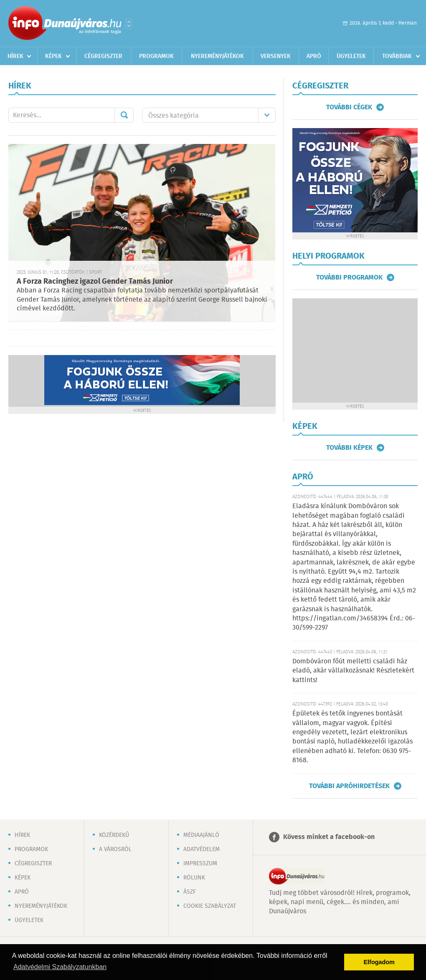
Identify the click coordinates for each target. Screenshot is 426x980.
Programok (156, 56)
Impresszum (200, 864)
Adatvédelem (202, 849)
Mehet (124, 115)
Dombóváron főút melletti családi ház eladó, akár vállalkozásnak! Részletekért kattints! (353, 671)
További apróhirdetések (349, 786)
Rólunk (194, 878)
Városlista (129, 24)
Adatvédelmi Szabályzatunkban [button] (60, 967)
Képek (53, 56)
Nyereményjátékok (217, 56)
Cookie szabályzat (210, 906)
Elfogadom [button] (379, 962)
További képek (349, 448)
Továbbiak (397, 56)
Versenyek (276, 56)
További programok (349, 277)
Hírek (15, 56)
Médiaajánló (201, 835)
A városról (115, 849)
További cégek (349, 107)
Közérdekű (114, 835)
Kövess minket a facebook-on (329, 837)
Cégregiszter (103, 56)
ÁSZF (190, 892)
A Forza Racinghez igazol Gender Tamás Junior (95, 282)
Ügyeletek (351, 56)
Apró (314, 56)
